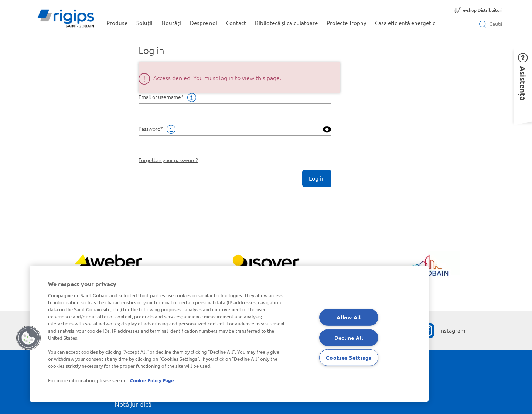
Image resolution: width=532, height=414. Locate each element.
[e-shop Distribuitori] (478, 10)
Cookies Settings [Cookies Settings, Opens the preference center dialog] (349, 357)
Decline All (349, 337)
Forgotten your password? (168, 160)
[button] (523, 85)
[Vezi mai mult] (108, 265)
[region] (229, 334)
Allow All (349, 317)
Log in (317, 178)
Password (149, 129)
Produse (117, 23)
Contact (236, 23)
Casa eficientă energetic (405, 23)
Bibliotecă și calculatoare (286, 23)
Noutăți (171, 23)
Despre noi (204, 23)
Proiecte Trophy (346, 23)
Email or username (160, 97)
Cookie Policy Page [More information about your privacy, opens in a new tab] (152, 380)
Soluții (144, 23)
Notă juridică (133, 404)
